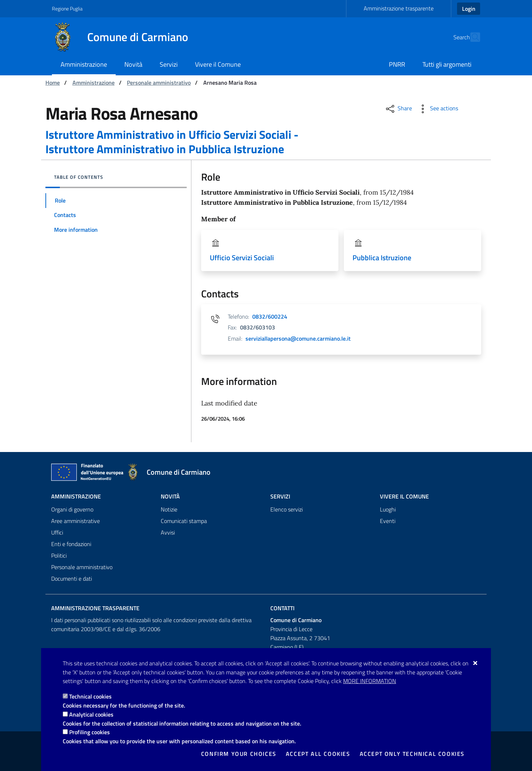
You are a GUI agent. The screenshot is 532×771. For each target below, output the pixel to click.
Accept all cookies (318, 754)
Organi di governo (72, 510)
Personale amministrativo (159, 83)
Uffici (57, 533)
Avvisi (168, 533)
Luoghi (388, 510)
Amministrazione (94, 83)
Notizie (169, 510)
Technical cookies (90, 696)
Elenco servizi (287, 510)
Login (469, 9)
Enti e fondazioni (71, 544)
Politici (59, 556)
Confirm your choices (239, 754)
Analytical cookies (91, 714)
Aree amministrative (76, 521)
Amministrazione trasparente (399, 8)
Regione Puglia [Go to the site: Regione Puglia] (67, 8)
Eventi (388, 521)
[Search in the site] (471, 37)
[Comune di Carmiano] (124, 37)
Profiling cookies (90, 732)
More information (370, 681)
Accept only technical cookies (412, 754)
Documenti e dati (72, 579)
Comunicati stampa (184, 521)
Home (53, 83)
